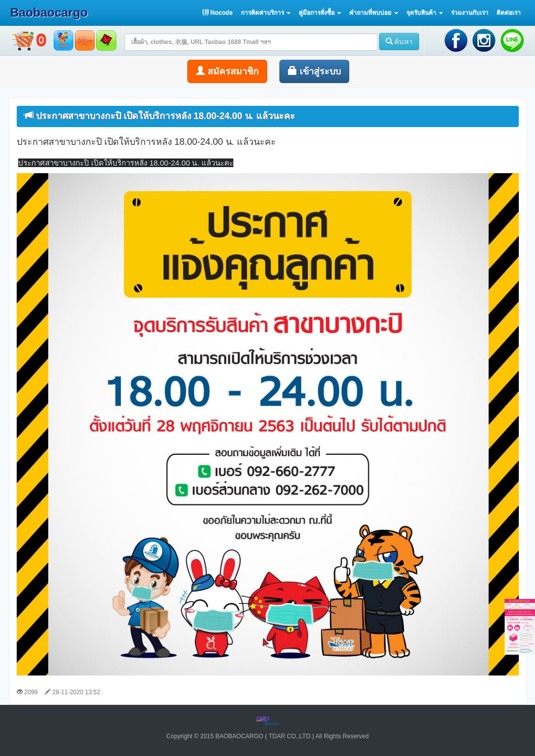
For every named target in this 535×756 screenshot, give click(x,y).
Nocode (217, 13)
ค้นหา (399, 42)
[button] (266, 13)
